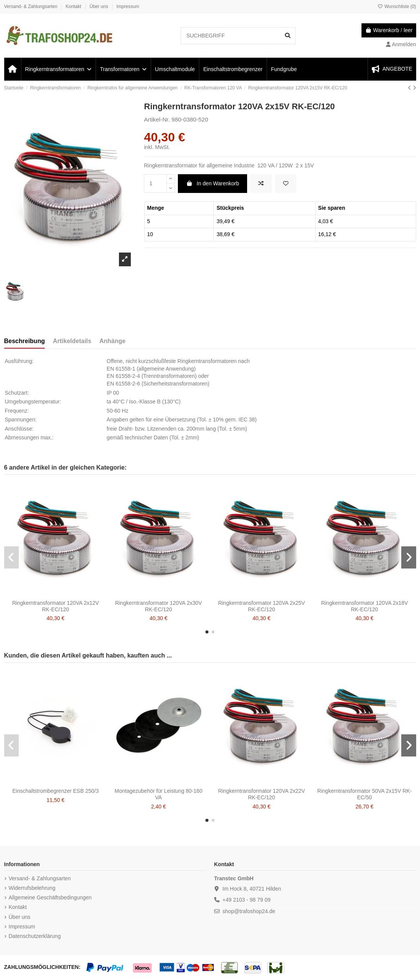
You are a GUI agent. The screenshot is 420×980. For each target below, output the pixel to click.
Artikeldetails (72, 341)
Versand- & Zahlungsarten (32, 6)
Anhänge (112, 341)
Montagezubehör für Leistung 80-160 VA (159, 794)
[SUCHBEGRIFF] (288, 36)
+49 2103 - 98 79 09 (247, 900)
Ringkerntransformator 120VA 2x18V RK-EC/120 (364, 606)
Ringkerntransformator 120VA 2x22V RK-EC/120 (261, 794)
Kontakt (74, 6)
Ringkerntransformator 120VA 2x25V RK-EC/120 (261, 606)
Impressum (128, 6)
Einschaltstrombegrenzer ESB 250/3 (55, 791)
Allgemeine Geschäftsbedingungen (50, 897)
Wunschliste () (397, 6)
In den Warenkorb (212, 183)
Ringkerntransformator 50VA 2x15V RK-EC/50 (364, 794)
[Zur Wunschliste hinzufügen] (286, 184)
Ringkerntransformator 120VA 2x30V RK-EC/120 (159, 606)
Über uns (99, 6)
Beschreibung (25, 341)
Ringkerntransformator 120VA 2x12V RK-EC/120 (56, 606)
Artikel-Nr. (157, 119)
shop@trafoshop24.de (249, 911)
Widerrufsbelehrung (32, 888)
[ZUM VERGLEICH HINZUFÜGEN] (261, 184)
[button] (207, 632)
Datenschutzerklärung (35, 936)
